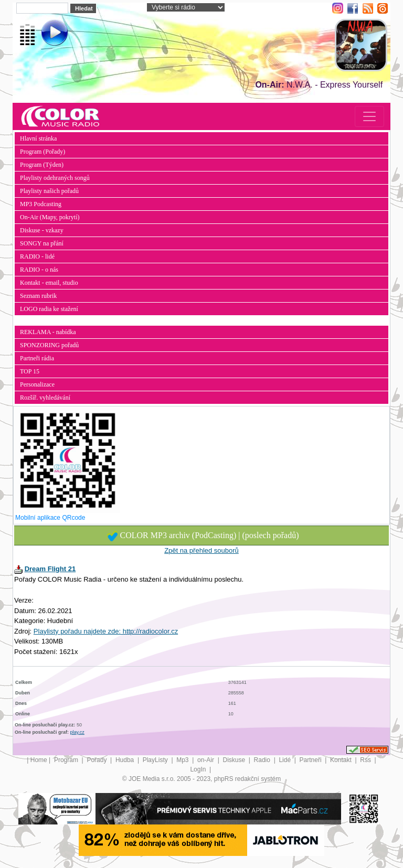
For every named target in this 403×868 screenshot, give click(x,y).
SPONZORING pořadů (49, 345)
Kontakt (342, 760)
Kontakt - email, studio (49, 283)
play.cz (77, 732)
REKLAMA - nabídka (48, 332)
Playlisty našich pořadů (49, 191)
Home (39, 760)
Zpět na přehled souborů (201, 550)
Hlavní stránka (38, 138)
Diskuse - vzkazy (42, 230)
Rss (366, 760)
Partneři (311, 760)
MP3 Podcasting (41, 204)
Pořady (97, 760)
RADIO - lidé (37, 256)
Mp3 (183, 760)
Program (67, 760)
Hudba (126, 760)
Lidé (285, 760)
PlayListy (156, 760)
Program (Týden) (42, 165)
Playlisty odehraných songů (55, 178)
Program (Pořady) (43, 152)
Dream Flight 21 (50, 569)
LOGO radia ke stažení (49, 309)
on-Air (206, 760)
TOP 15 (30, 371)
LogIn (199, 769)
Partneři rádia (37, 358)
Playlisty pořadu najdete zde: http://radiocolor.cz (106, 631)
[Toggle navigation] (369, 116)
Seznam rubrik (38, 296)
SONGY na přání (42, 243)
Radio (263, 760)
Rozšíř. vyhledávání (45, 398)
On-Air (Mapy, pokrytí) (50, 217)
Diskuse (235, 760)
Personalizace (37, 384)
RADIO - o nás (39, 270)
